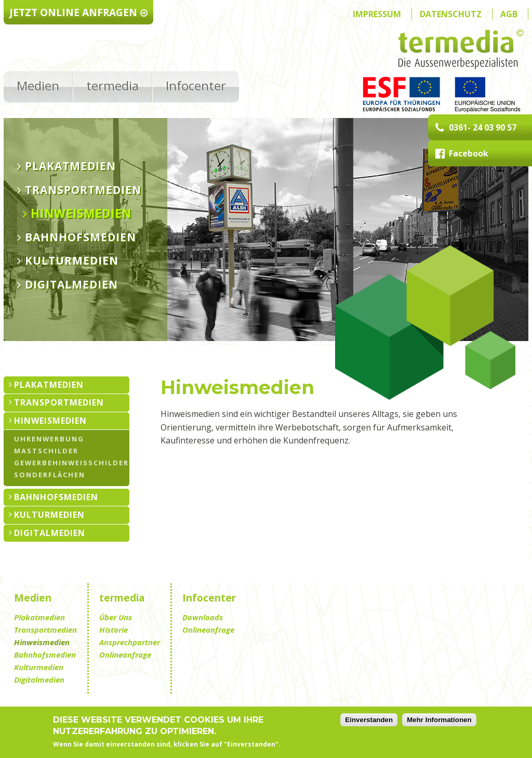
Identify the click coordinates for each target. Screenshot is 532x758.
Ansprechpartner (130, 642)
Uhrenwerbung (49, 439)
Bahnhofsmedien (81, 238)
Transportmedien (83, 190)
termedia (112, 86)
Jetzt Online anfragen (79, 12)
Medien (38, 86)
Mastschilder (46, 450)
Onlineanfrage (125, 655)
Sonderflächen (50, 475)
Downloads (203, 617)
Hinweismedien (81, 214)
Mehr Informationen (439, 721)
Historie (114, 630)
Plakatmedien (70, 166)
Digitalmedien (71, 285)
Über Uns (116, 617)
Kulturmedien (72, 261)
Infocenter (196, 86)
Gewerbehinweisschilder (71, 462)
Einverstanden (369, 721)
